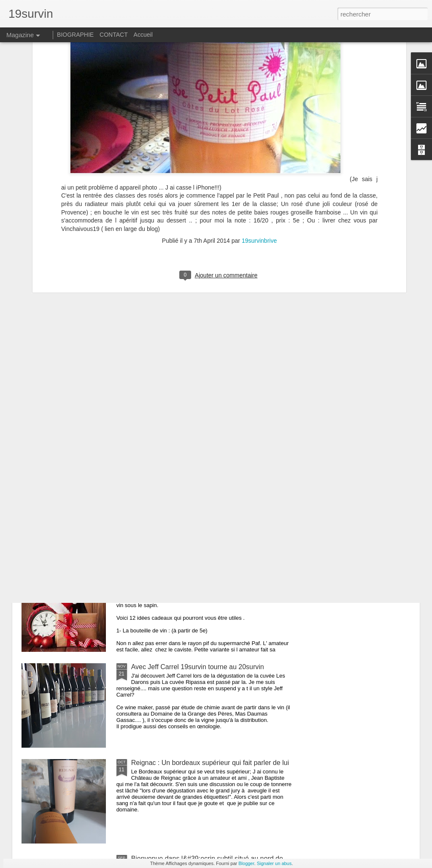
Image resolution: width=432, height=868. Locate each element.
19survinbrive (259, 132)
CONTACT (114, 35)
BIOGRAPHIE (75, 35)
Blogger (246, 863)
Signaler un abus (274, 863)
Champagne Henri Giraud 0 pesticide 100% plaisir (206, 475)
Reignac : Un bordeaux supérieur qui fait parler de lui (210, 763)
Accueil (143, 35)
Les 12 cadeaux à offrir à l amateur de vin (193, 571)
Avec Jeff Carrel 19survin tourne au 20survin (198, 667)
